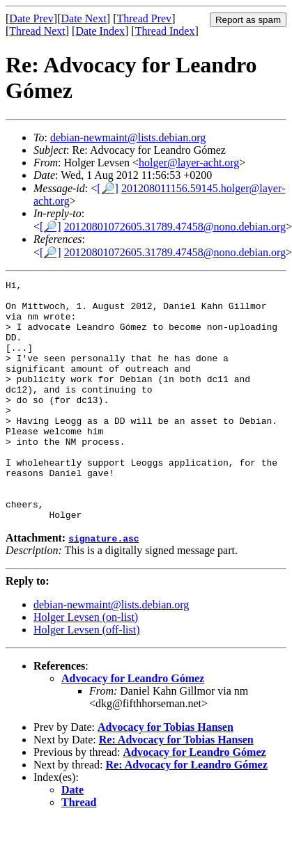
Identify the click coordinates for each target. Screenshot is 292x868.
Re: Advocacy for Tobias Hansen (176, 788)
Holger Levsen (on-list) (86, 665)
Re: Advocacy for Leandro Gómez (187, 813)
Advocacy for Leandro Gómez (133, 726)
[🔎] (108, 188)
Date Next (84, 18)
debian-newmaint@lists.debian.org (128, 137)
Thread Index (165, 31)
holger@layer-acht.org (189, 163)
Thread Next (37, 31)
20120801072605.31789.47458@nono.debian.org (175, 227)
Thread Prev (144, 18)
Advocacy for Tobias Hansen (166, 775)
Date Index (100, 31)
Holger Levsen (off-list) (87, 678)
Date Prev (31, 18)
